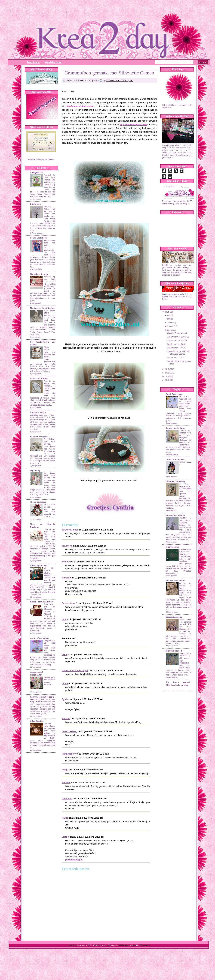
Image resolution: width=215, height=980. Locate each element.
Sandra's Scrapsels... (40, 437)
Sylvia (65, 699)
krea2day (73, 945)
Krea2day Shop (54, 62)
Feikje (65, 770)
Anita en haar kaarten (176, 581)
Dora (64, 654)
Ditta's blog (35, 204)
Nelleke (66, 562)
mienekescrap (172, 547)
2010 (167, 380)
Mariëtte (66, 783)
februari (170, 326)
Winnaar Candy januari (177, 333)
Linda (65, 683)
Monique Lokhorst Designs (43, 308)
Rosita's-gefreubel (39, 566)
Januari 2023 (185, 462)
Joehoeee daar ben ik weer (42, 415)
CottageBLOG (37, 173)
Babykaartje (185, 653)
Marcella (66, 578)
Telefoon (47, 724)
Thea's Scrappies (38, 502)
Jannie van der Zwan (175, 428)
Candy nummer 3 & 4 (176, 348)
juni (168, 315)
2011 (167, 376)
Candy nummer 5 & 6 (176, 344)
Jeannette (67, 546)
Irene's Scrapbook (39, 238)
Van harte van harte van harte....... (50, 243)
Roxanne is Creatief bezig (42, 697)
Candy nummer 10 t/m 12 (178, 337)
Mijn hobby (35, 471)
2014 (167, 312)
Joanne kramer (70, 530)
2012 (167, 373)
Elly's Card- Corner (39, 379)
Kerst (46, 504)
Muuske (66, 718)
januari (170, 330)
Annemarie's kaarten (175, 515)
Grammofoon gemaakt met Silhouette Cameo (109, 73)
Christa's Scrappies (175, 459)
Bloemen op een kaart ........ (50, 279)
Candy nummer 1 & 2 (176, 358)
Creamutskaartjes (174, 617)
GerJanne (67, 799)
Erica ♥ (65, 837)
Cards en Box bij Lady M (75, 670)
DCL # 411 (185, 397)
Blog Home (33, 62)
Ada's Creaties (37, 721)
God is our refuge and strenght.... (50, 384)
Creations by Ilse (38, 412)
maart (169, 322)
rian (64, 619)
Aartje (65, 818)
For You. (185, 484)
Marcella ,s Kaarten (39, 274)
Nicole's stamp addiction (42, 602)
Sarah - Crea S (70, 603)
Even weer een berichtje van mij (185, 622)
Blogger (51, 159)
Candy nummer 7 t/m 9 (177, 340)
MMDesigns (124, 945)
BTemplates (145, 945)
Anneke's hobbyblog (175, 481)
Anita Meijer (68, 754)
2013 (167, 369)
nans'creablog (69, 731)
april (169, 319)
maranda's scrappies (40, 638)
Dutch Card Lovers (174, 394)
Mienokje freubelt (174, 651)
